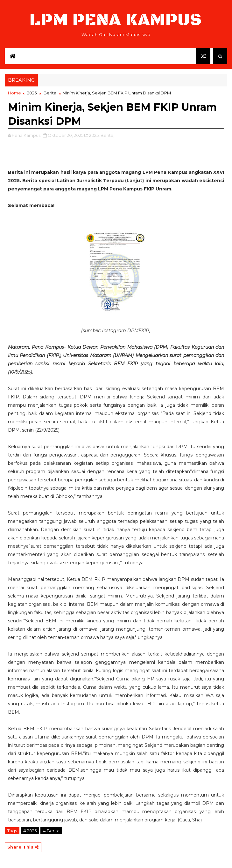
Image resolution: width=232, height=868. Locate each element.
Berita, (107, 135)
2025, (94, 135)
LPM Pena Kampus (116, 20)
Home (14, 93)
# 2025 (30, 831)
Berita (50, 93)
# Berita (51, 831)
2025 (32, 93)
